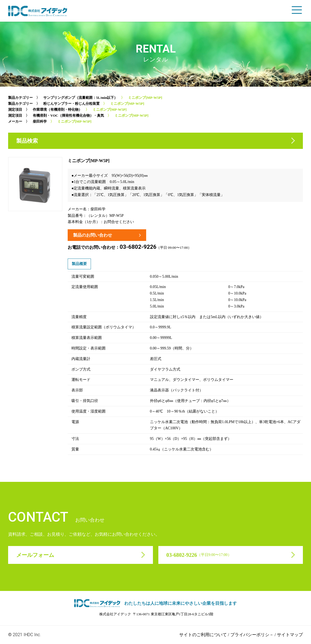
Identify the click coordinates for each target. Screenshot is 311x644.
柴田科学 (40, 121)
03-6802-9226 (138, 247)
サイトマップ (290, 635)
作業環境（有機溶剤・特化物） (57, 109)
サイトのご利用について (203, 635)
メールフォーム (35, 555)
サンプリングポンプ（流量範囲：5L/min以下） (80, 98)
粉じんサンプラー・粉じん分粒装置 (71, 104)
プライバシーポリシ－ (252, 635)
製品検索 (27, 141)
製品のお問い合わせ (93, 235)
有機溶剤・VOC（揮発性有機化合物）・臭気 (68, 115)
